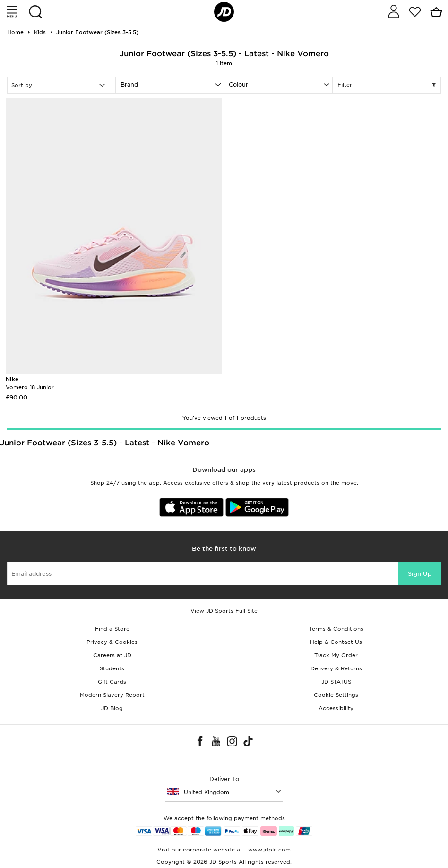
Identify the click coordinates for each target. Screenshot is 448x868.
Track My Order (336, 655)
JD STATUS (336, 682)
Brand (129, 84)
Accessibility (336, 708)
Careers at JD (112, 655)
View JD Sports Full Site (224, 611)
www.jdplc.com (268, 850)
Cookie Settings (336, 695)
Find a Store (112, 629)
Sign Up (420, 574)
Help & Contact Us (336, 642)
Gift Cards (112, 682)
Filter (387, 85)
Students (112, 668)
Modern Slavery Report (112, 695)
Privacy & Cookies (112, 642)
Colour (238, 84)
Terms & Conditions (336, 629)
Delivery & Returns (336, 668)
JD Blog (112, 708)
